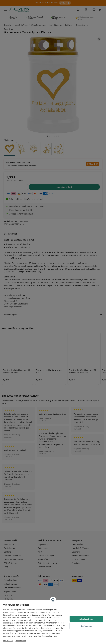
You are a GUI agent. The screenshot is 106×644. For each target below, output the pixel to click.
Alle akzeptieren (86, 618)
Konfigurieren (86, 625)
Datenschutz (21, 641)
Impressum (9, 641)
